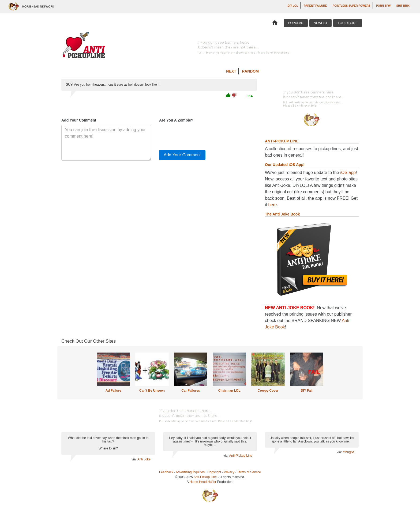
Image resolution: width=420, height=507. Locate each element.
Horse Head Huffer (203, 482)
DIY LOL (293, 6)
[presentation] (200, 135)
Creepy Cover (268, 391)
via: (134, 459)
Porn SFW (383, 6)
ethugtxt (348, 452)
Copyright (214, 472)
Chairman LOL (229, 391)
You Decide (348, 23)
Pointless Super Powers (352, 6)
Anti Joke (144, 459)
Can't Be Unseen (152, 391)
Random (250, 71)
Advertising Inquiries (190, 472)
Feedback (166, 472)
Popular (296, 23)
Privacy (229, 472)
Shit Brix (403, 6)
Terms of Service (249, 472)
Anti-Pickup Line (241, 456)
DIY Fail (307, 391)
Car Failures (191, 391)
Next (231, 71)
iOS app (348, 173)
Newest (320, 23)
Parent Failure (315, 6)
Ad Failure (113, 391)
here (272, 205)
